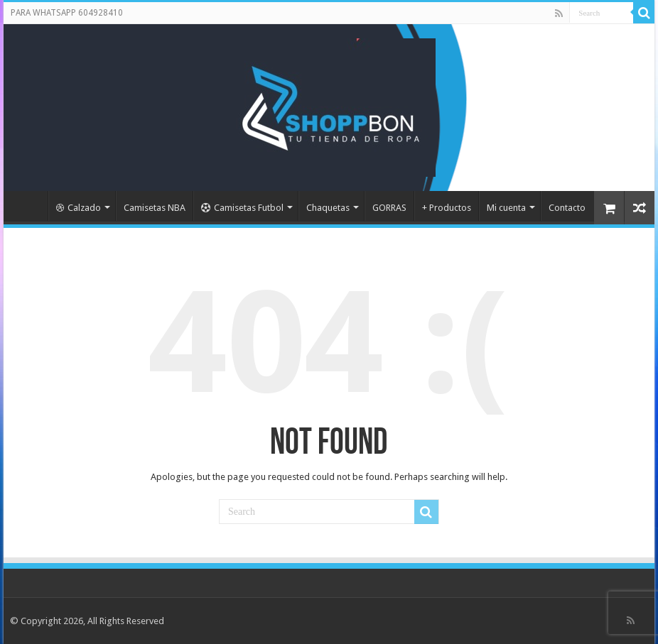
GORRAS (389, 208)
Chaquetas (328, 208)
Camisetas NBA (155, 208)
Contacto (567, 208)
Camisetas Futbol (242, 208)
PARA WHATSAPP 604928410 (67, 13)
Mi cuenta (506, 208)
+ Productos (447, 208)
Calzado (79, 208)
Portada (29, 206)
